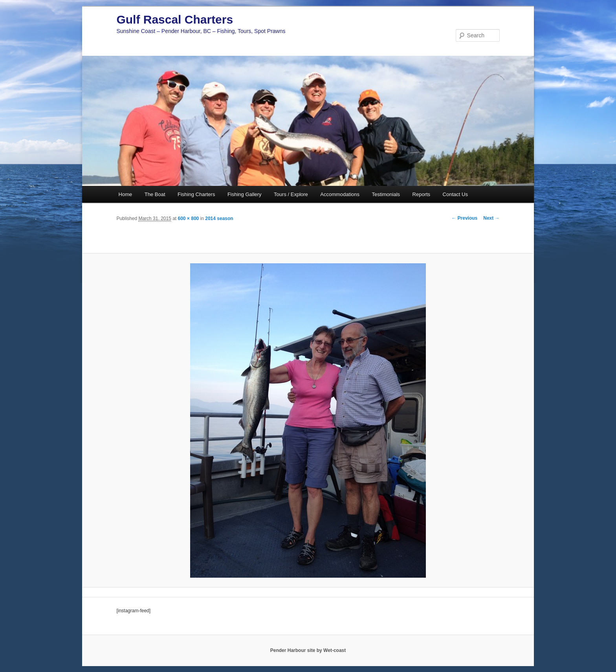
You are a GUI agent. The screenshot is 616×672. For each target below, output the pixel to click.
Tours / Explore (291, 194)
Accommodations (340, 194)
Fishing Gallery (245, 194)
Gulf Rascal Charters (175, 19)
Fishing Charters (196, 194)
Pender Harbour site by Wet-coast (308, 650)
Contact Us (455, 194)
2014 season (219, 218)
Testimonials (386, 194)
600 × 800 (189, 218)
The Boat (155, 194)
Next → (491, 218)
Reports (422, 194)
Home (126, 194)
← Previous (464, 218)
